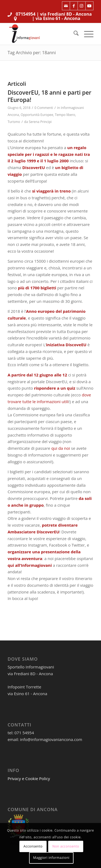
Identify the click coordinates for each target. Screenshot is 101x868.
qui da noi (60, 448)
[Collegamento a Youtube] (89, 6)
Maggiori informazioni (51, 858)
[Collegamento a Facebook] (74, 6)
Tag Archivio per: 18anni (32, 53)
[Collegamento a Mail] (66, 6)
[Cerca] (73, 34)
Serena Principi (40, 122)
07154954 (25, 14)
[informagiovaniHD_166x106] (42, 34)
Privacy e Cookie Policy (29, 778)
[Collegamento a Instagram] (82, 6)
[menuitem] (73, 34)
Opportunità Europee (37, 115)
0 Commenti (44, 108)
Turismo (14, 122)
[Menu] (86, 34)
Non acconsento (66, 846)
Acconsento (33, 846)
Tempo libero (65, 115)
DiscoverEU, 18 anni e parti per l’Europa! (49, 96)
